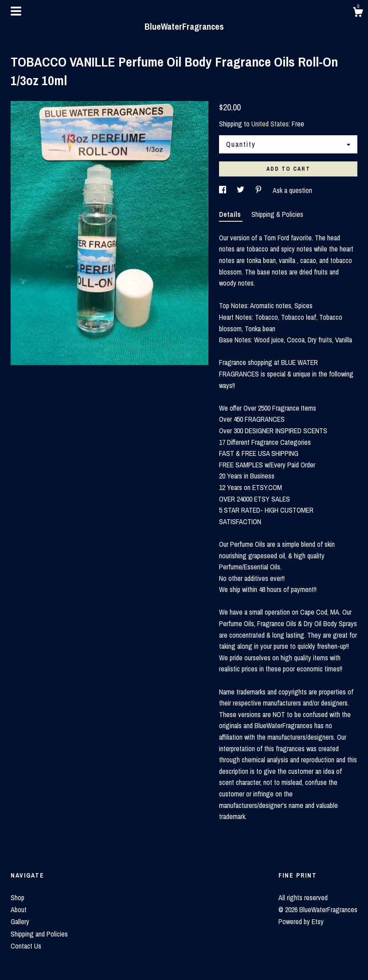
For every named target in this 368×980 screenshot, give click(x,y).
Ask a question (292, 190)
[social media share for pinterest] (259, 190)
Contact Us (26, 946)
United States (270, 124)
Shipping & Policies (277, 214)
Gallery (20, 921)
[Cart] (358, 13)
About (19, 909)
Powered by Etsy (301, 921)
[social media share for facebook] (223, 190)
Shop (18, 898)
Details (231, 214)
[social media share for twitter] (241, 190)
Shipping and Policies (39, 934)
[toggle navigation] (16, 11)
